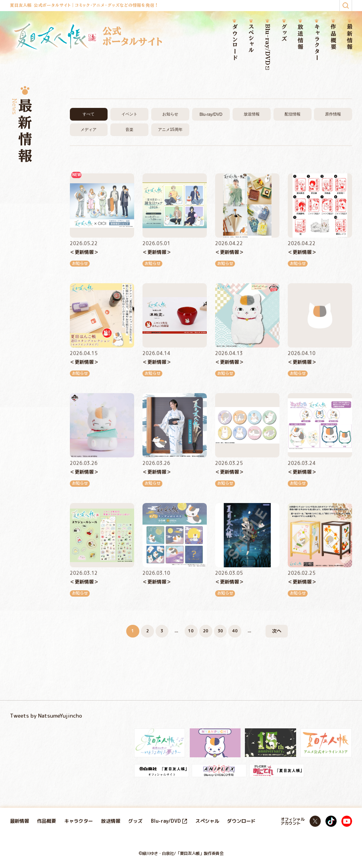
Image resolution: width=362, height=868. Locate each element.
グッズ (284, 33)
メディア (89, 130)
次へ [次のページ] (277, 631)
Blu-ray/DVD (267, 47)
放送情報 (300, 37)
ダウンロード (235, 43)
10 (191, 631)
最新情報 (349, 37)
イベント (129, 114)
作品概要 (333, 37)
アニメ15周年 (170, 130)
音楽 (129, 130)
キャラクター (317, 42)
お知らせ (170, 114)
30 (220, 631)
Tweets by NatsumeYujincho (46, 715)
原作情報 (333, 114)
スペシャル (251, 39)
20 (206, 631)
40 (235, 631)
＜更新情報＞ (84, 252)
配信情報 (293, 114)
